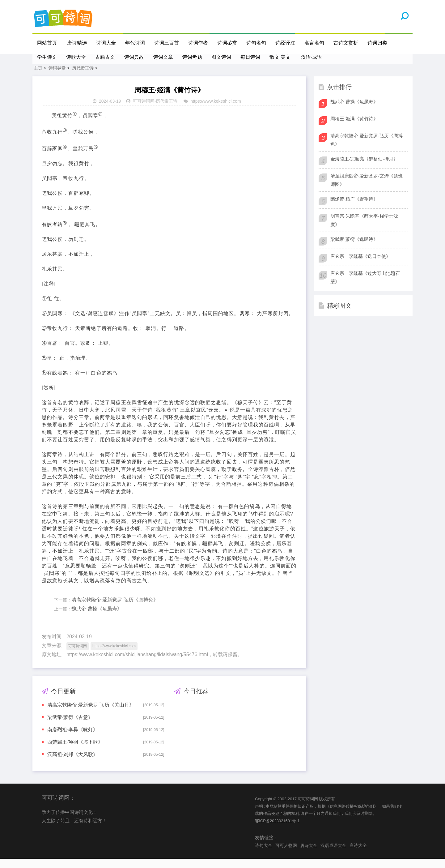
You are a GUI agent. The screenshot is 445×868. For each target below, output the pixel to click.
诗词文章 (163, 57)
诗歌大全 (76, 57)
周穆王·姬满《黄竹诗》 (354, 128)
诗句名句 (256, 43)
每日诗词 (250, 57)
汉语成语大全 (333, 855)
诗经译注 (286, 43)
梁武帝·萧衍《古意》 (70, 727)
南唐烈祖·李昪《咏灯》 (73, 739)
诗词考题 (192, 57)
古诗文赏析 (346, 43)
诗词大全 (106, 43)
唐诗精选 (77, 43)
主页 (38, 77)
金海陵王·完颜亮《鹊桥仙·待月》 (364, 168)
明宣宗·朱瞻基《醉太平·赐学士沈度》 (364, 229)
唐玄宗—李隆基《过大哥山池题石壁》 (365, 287)
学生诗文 (47, 57)
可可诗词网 (144, 110)
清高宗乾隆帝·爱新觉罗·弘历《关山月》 (91, 714)
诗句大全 (264, 855)
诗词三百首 (167, 43)
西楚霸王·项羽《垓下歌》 (75, 751)
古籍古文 (105, 57)
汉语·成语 (312, 57)
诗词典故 (134, 57)
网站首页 (47, 43)
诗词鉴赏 (227, 43)
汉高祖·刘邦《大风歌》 (73, 764)
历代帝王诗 (83, 77)
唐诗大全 (309, 855)
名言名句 (315, 43)
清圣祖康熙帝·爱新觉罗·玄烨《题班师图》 (366, 189)
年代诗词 (135, 43)
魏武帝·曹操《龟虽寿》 (97, 618)
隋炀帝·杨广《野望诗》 (354, 208)
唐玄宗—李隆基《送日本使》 (360, 265)
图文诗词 (221, 57)
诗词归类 (378, 43)
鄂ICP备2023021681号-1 (277, 830)
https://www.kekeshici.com (216, 110)
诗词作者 (198, 43)
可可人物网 (286, 855)
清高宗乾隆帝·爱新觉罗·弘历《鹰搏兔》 (115, 609)
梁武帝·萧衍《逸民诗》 (354, 248)
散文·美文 (280, 57)
